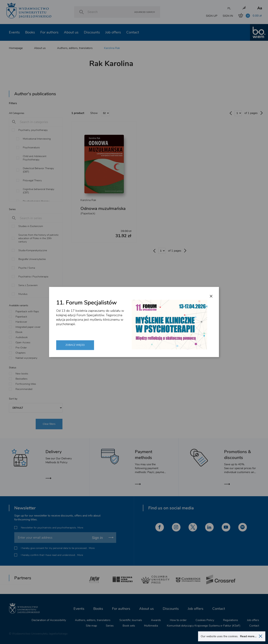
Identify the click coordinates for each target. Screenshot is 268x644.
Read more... (248, 636)
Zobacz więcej (75, 345)
